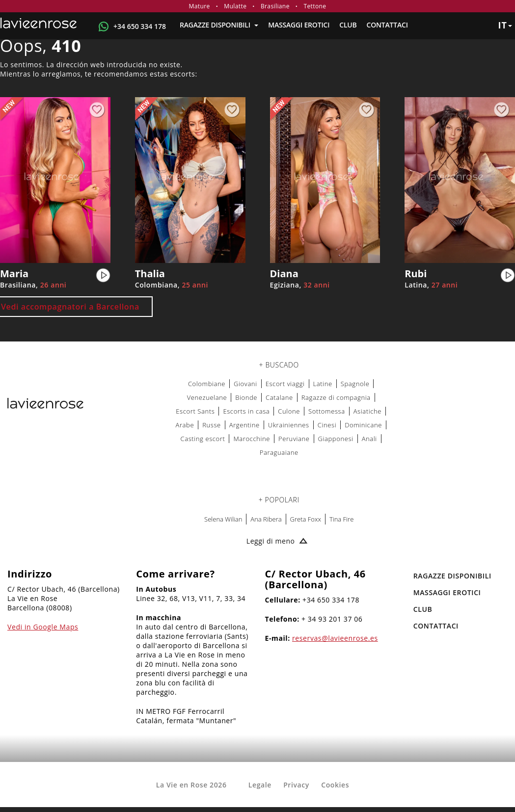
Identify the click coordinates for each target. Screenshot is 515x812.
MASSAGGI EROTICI (299, 25)
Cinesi (327, 425)
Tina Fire (341, 519)
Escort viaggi (285, 384)
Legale (260, 785)
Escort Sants (195, 411)
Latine (323, 384)
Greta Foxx (306, 519)
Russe (212, 425)
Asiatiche (367, 411)
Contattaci (387, 25)
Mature (200, 6)
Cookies (335, 785)
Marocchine (252, 439)
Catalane (279, 397)
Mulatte (235, 6)
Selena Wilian (223, 519)
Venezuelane (207, 397)
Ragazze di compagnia (336, 397)
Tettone (315, 6)
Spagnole (355, 384)
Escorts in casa (246, 411)
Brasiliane (275, 6)
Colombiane (207, 384)
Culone (289, 411)
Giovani (245, 384)
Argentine (244, 425)
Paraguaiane (279, 452)
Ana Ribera (266, 519)
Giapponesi (336, 439)
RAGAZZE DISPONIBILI (219, 25)
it (505, 25)
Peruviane (294, 439)
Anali (369, 439)
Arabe (185, 425)
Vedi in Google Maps (43, 627)
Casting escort (203, 439)
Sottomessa (327, 411)
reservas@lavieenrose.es (335, 638)
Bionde (246, 397)
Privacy (296, 785)
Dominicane (363, 425)
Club (348, 25)
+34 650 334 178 (140, 26)
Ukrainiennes (289, 425)
